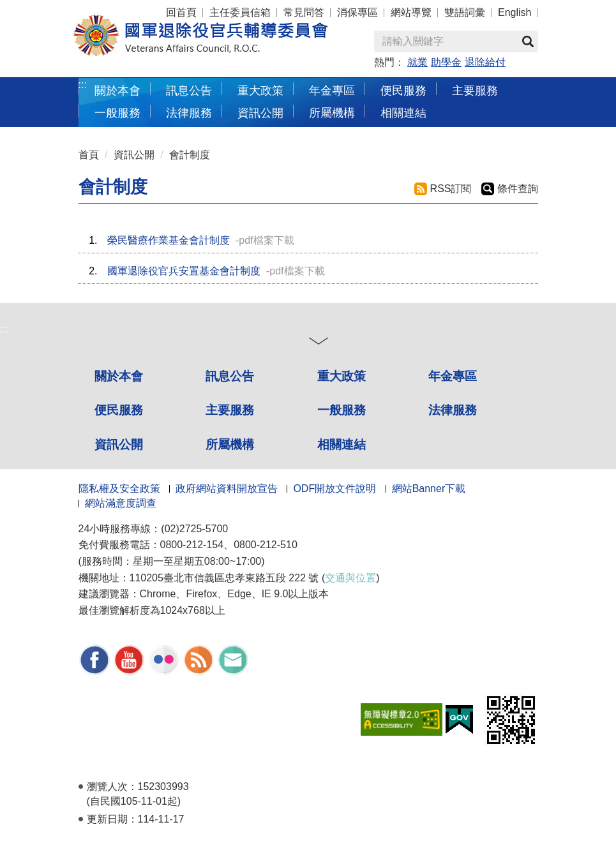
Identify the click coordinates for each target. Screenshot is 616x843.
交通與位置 (350, 578)
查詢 (528, 41)
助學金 (446, 62)
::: (83, 85)
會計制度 (190, 155)
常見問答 (304, 12)
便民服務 (403, 90)
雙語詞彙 (465, 12)
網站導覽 (411, 12)
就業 (417, 62)
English (515, 12)
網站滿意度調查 (121, 503)
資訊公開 (260, 113)
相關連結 (403, 113)
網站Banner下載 (429, 489)
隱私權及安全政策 (119, 489)
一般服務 (117, 113)
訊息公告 (189, 90)
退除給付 (485, 62)
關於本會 (117, 90)
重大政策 (260, 90)
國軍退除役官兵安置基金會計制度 (184, 271)
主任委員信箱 (240, 12)
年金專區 (332, 90)
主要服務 (475, 90)
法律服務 (189, 113)
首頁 (89, 155)
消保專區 (357, 12)
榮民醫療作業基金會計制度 (169, 240)
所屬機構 (332, 113)
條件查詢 (518, 189)
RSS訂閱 (451, 189)
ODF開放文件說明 (334, 489)
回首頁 (181, 12)
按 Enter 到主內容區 (57, 9)
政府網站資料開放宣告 (227, 489)
